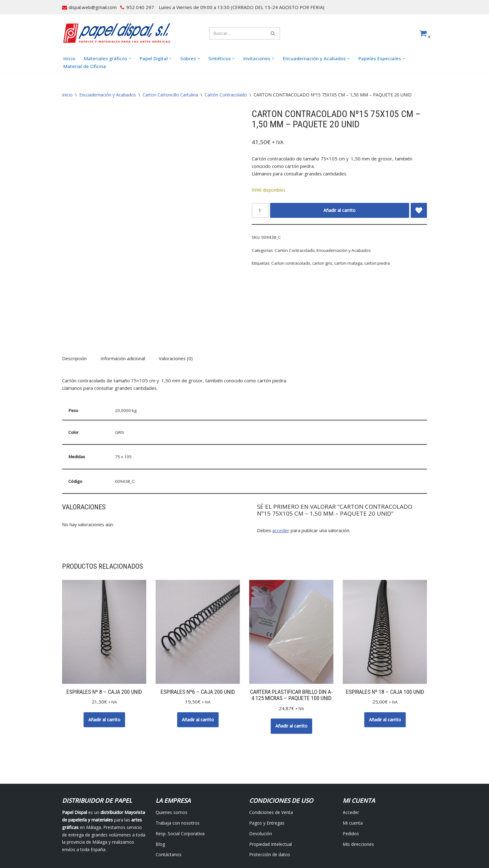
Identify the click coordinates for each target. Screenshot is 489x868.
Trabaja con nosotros (178, 788)
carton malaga (345, 262)
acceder (279, 495)
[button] (125, 59)
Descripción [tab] (74, 327)
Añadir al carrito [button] (104, 685)
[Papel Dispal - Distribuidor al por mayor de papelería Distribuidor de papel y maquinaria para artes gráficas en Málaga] (117, 33)
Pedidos (351, 798)
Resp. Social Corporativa (180, 798)
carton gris (320, 262)
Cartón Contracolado (226, 95)
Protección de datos (270, 819)
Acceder (351, 777)
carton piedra (372, 262)
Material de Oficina (83, 66)
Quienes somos (172, 777)
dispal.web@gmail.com (92, 7)
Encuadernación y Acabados (108, 95)
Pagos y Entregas (267, 788)
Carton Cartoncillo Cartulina (170, 95)
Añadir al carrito (339, 209)
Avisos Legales (201, 848)
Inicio (69, 59)
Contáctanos (169, 819)
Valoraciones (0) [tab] (173, 327)
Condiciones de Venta (271, 777)
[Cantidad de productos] (260, 209)
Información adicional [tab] (121, 327)
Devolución (261, 798)
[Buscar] (237, 33)
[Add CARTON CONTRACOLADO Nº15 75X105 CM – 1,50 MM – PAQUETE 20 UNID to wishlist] (419, 209)
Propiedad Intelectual (271, 809)
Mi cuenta (353, 788)
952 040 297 (137, 7)
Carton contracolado (290, 262)
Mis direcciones (358, 809)
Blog (160, 809)
